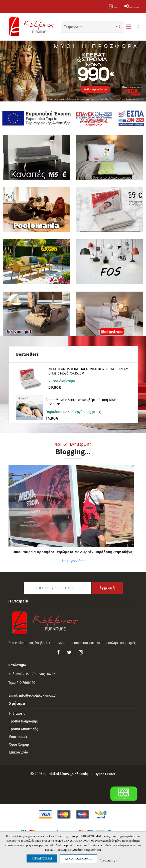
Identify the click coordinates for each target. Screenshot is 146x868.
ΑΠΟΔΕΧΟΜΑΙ (42, 858)
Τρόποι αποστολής (24, 729)
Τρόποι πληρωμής (24, 722)
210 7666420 (26, 683)
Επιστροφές (18, 737)
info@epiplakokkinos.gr (38, 696)
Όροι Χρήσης (20, 745)
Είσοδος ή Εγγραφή (121, 6)
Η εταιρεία (17, 714)
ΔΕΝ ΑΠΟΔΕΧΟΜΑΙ (78, 859)
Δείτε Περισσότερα (73, 566)
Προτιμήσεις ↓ (108, 860)
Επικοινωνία (19, 753)
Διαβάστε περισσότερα (87, 850)
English (87, 6)
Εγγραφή (107, 588)
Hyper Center (105, 774)
